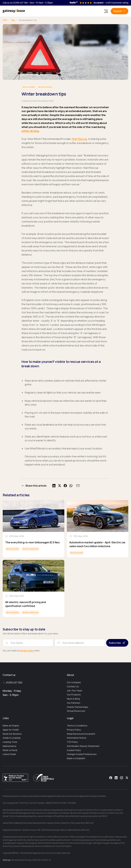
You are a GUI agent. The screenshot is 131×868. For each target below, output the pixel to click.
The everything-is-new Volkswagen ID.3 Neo (32, 542)
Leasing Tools (10, 742)
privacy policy (27, 651)
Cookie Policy (74, 750)
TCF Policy (72, 742)
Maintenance (10, 746)
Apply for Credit (11, 730)
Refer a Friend (10, 750)
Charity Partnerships (78, 707)
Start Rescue (80, 139)
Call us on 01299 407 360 (15, 3)
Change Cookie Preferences (82, 754)
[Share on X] (60, 486)
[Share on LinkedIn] (54, 486)
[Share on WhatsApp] (71, 486)
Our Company (74, 682)
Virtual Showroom (76, 711)
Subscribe (115, 643)
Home (5, 20)
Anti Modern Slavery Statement (83, 746)
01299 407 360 (14, 683)
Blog (13, 20)
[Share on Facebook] (65, 486)
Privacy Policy (74, 730)
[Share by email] (78, 486)
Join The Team (75, 691)
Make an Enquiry (11, 726)
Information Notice (77, 738)
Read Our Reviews (12, 734)
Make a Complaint (76, 758)
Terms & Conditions (77, 726)
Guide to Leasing (11, 738)
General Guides (45, 87)
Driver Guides (29, 87)
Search (118, 11)
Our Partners (74, 703)
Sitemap (6, 860)
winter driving (30, 131)
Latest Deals (9, 754)
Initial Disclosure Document (81, 734)
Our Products (74, 695)
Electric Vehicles (31, 549)
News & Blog (73, 699)
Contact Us (73, 687)
